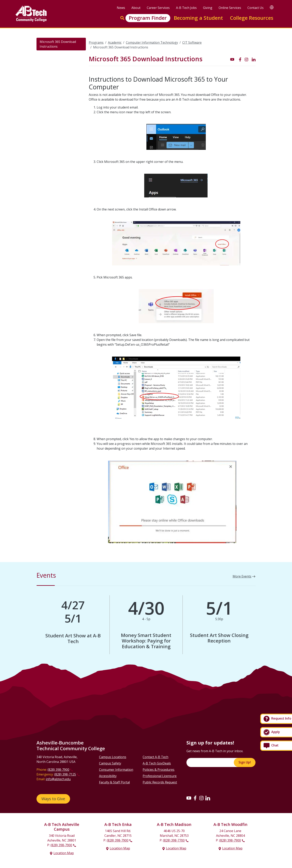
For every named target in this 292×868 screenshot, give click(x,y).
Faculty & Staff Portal (114, 782)
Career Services (158, 8)
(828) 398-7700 (174, 840)
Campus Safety (110, 763)
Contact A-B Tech (155, 757)
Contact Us (255, 8)
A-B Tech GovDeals (157, 763)
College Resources (252, 18)
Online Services (230, 8)
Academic (115, 42)
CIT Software (192, 42)
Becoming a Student (198, 18)
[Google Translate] (272, 7)
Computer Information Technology (152, 42)
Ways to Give (53, 799)
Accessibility (108, 776)
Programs (96, 42)
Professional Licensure (160, 776)
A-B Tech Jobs (186, 8)
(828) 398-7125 (65, 774)
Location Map (64, 853)
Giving (208, 8)
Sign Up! (245, 762)
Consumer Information (116, 770)
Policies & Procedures (159, 770)
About (136, 8)
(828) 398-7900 (58, 770)
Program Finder (148, 18)
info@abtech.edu (58, 779)
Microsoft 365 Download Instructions (58, 44)
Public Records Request (160, 782)
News (121, 8)
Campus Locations (113, 757)
